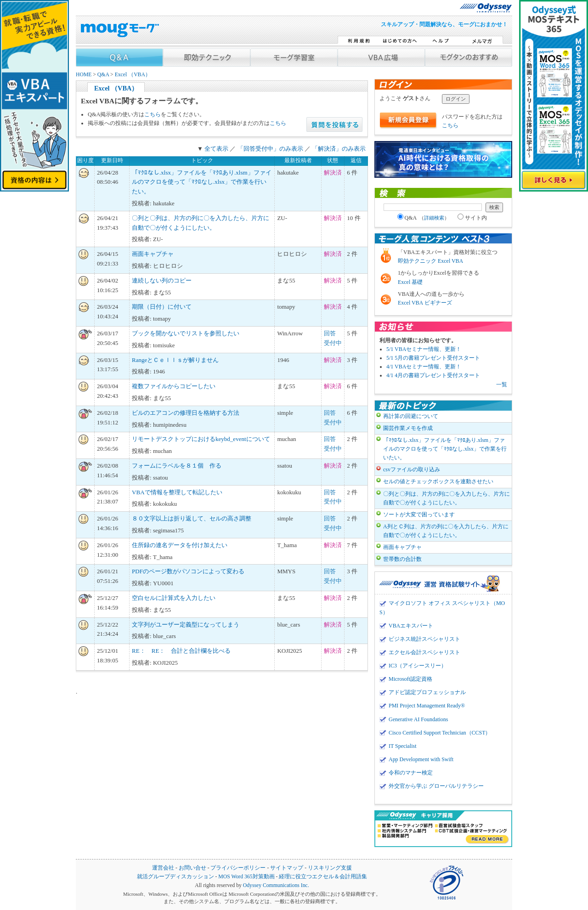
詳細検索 (434, 218)
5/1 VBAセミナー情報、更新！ (424, 349)
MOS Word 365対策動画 (246, 877)
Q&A (103, 75)
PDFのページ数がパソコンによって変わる (188, 571)
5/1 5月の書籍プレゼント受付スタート (433, 358)
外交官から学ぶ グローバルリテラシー (436, 786)
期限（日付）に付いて (162, 307)
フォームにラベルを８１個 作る (177, 466)
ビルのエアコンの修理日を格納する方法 (186, 413)
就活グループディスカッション (175, 877)
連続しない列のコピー (162, 280)
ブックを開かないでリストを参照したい (186, 333)
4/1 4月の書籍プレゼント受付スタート (433, 375)
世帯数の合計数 (402, 559)
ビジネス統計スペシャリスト (424, 639)
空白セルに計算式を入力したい (174, 598)
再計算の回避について (411, 416)
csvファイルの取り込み (412, 469)
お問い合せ (192, 868)
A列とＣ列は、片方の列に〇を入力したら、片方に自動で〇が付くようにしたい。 (446, 531)
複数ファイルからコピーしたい (174, 386)
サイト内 (472, 218)
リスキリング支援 (330, 868)
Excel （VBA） (133, 75)
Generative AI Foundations (418, 719)
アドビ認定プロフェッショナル (427, 692)
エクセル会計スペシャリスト (424, 652)
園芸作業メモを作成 (408, 428)
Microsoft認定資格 (410, 679)
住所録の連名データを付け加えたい (180, 545)
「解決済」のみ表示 (339, 149)
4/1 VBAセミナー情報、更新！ (424, 367)
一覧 (502, 384)
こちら (153, 114)
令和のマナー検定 (411, 773)
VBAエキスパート (411, 626)
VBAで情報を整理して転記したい (177, 492)
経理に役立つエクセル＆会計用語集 (323, 877)
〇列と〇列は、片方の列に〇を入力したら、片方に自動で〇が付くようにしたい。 (447, 498)
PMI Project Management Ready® (427, 706)
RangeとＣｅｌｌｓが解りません (175, 360)
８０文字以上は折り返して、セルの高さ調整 (192, 518)
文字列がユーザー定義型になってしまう (186, 625)
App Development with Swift (421, 759)
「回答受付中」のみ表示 (270, 149)
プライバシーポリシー (238, 868)
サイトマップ (287, 868)
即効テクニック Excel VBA (430, 261)
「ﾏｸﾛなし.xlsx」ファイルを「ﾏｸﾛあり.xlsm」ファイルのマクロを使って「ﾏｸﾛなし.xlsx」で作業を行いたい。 (201, 182)
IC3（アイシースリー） (418, 666)
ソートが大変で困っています (419, 514)
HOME (84, 75)
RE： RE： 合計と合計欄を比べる (181, 651)
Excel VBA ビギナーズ (425, 303)
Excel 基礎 (410, 282)
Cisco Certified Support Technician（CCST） (440, 733)
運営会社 (163, 868)
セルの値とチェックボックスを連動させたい (438, 481)
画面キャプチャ (153, 254)
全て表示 (216, 149)
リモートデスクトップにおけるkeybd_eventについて (201, 439)
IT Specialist (403, 746)
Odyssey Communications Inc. (276, 885)
